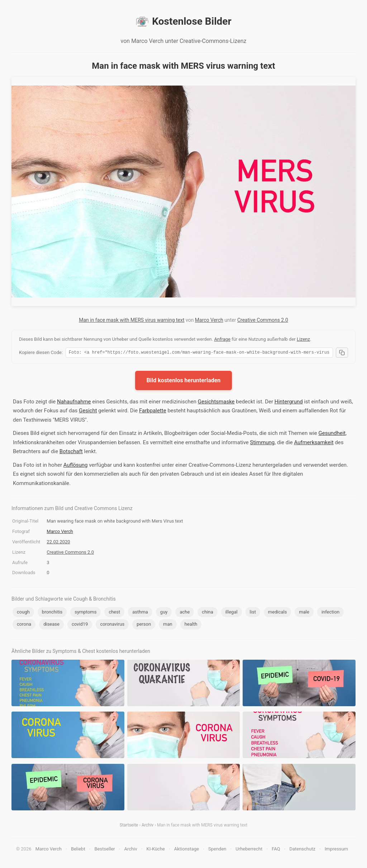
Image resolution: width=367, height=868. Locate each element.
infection (330, 613)
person (144, 625)
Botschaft (71, 452)
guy (164, 613)
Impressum (336, 850)
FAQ (276, 850)
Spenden (217, 850)
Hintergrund (289, 403)
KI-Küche (156, 850)
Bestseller (105, 850)
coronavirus (112, 625)
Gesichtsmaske (216, 403)
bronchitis (52, 613)
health (191, 625)
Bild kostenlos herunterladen (184, 381)
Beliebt (78, 850)
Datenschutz (302, 850)
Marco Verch (209, 320)
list (253, 613)
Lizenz (303, 339)
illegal (232, 613)
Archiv (147, 826)
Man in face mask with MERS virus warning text (132, 320)
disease (51, 625)
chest (114, 613)
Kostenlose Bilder (183, 21)
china (207, 613)
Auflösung (76, 466)
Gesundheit (332, 434)
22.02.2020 (58, 543)
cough (23, 613)
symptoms (85, 613)
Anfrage (222, 339)
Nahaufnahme (74, 403)
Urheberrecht (249, 850)
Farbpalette (153, 412)
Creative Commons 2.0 (263, 320)
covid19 (80, 625)
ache (185, 613)
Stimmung (263, 443)
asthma (140, 613)
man (168, 625)
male (304, 613)
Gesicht (88, 412)
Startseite (129, 826)
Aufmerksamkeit (314, 443)
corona (24, 625)
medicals (278, 613)
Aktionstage (187, 850)
